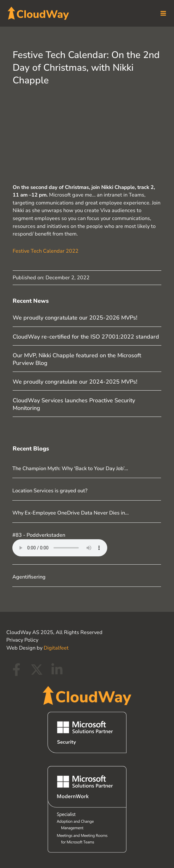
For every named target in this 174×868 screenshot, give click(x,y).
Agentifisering (29, 576)
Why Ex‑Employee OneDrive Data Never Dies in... (70, 512)
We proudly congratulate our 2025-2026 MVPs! (75, 316)
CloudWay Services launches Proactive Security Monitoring (74, 403)
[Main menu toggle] (161, 13)
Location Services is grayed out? (50, 489)
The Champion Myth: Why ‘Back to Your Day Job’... (70, 467)
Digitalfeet (56, 647)
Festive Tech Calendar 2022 (46, 249)
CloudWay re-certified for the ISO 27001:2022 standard (86, 335)
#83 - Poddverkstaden (39, 534)
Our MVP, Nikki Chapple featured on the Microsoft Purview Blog (77, 358)
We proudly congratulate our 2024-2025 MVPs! (75, 380)
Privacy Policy (22, 639)
